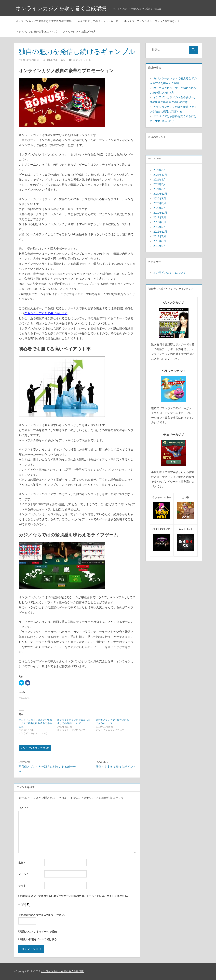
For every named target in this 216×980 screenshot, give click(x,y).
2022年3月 (160, 170)
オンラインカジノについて (35, 748)
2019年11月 (160, 213)
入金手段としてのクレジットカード (98, 21)
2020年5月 (160, 203)
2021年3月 (160, 189)
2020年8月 (160, 198)
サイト (22, 886)
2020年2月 (160, 208)
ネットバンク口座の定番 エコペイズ (36, 32)
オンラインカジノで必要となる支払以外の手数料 (44, 21)
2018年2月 (160, 246)
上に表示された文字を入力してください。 (42, 915)
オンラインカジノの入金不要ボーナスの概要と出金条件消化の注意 (35, 723)
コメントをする (82, 60)
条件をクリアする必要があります (46, 313)
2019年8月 (160, 217)
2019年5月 (160, 222)
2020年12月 (160, 194)
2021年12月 (160, 175)
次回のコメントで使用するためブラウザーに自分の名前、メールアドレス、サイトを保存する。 (75, 896)
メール (23, 874)
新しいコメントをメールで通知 (39, 932)
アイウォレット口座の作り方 (79, 32)
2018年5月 (160, 241)
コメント (23, 807)
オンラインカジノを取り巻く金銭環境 (63, 8)
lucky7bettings (56, 60)
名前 (22, 863)
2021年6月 (160, 184)
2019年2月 (160, 227)
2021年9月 (160, 179)
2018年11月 (160, 232)
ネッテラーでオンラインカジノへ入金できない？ (152, 21)
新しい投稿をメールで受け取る (39, 939)
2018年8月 (160, 236)
